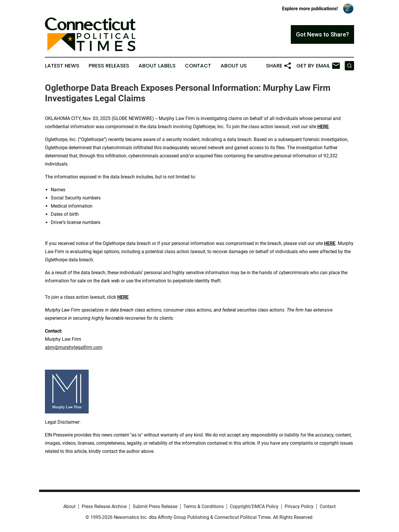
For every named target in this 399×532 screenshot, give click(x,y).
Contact (198, 66)
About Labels (157, 66)
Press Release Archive (104, 506)
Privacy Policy (299, 506)
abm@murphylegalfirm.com (74, 347)
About (69, 506)
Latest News (62, 66)
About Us (234, 66)
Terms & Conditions (204, 506)
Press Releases (109, 66)
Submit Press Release (155, 506)
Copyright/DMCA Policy (254, 506)
